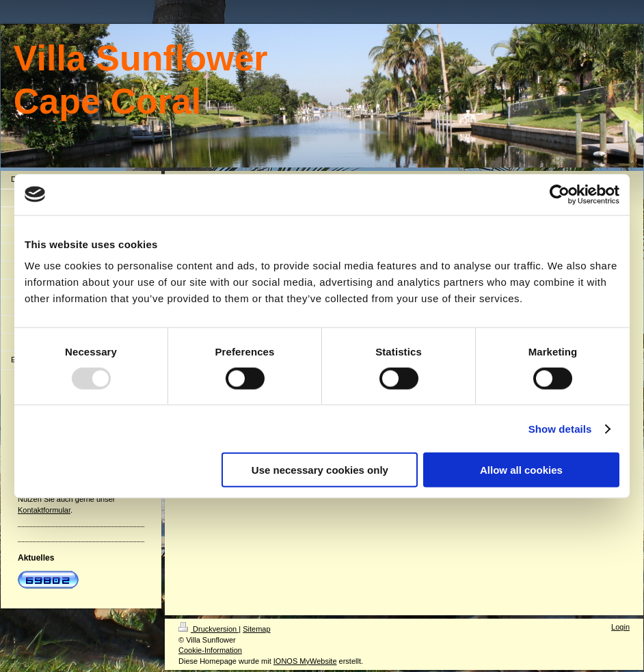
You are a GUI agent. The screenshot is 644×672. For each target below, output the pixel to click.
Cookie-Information (210, 650)
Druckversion (209, 629)
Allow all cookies (521, 470)
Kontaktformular (44, 510)
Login (620, 627)
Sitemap (256, 629)
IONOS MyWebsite (305, 661)
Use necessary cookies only (320, 470)
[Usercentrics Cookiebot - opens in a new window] (560, 194)
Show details (560, 428)
